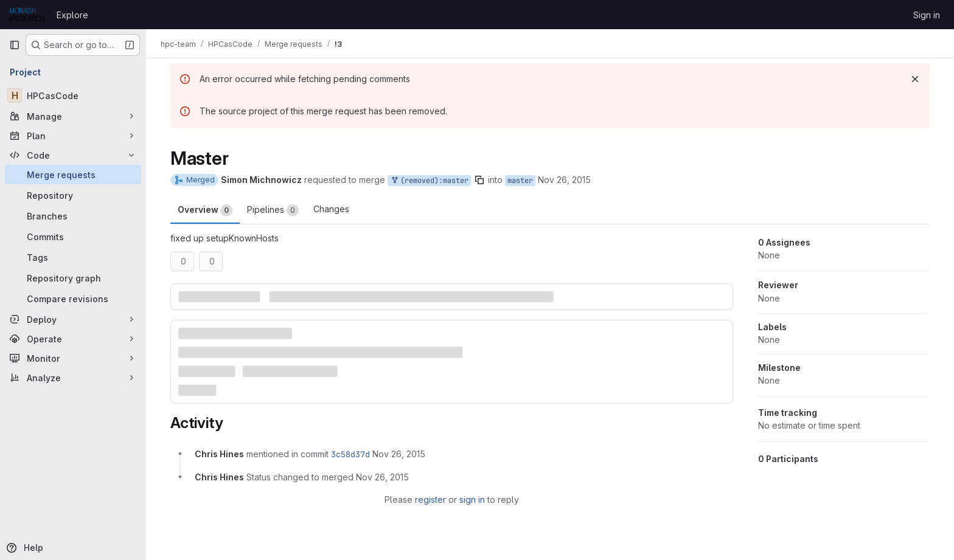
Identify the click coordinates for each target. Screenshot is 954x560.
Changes (331, 209)
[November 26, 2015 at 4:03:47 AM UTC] (399, 454)
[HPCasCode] (73, 95)
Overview (205, 210)
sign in (472, 500)
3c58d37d (350, 454)
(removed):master (429, 181)
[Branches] (73, 216)
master (520, 181)
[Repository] (73, 195)
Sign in (927, 15)
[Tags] (73, 257)
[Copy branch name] (479, 180)
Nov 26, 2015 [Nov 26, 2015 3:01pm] (564, 180)
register (430, 500)
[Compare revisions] (73, 299)
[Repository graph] (73, 278)
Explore (72, 15)
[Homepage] (27, 15)
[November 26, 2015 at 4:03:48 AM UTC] (382, 477)
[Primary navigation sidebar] (15, 45)
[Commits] (73, 237)
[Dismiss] (915, 79)
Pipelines (273, 210)
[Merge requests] (73, 175)
